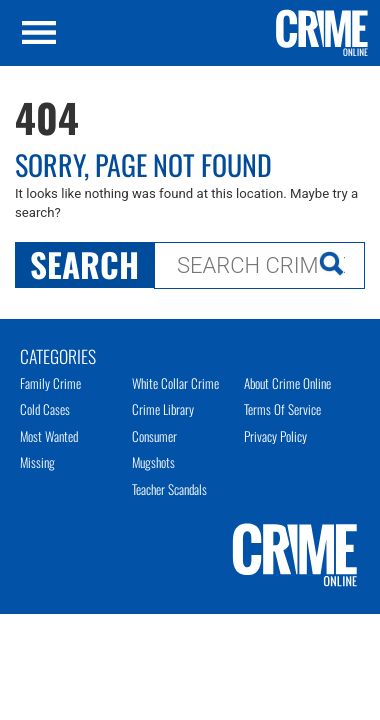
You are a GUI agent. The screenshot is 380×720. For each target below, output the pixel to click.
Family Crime (50, 383)
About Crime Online (287, 383)
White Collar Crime (175, 383)
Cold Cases (45, 409)
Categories (58, 355)
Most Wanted (49, 436)
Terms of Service (282, 409)
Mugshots (153, 462)
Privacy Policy (275, 436)
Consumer (154, 436)
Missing (37, 462)
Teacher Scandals (169, 489)
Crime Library (163, 409)
